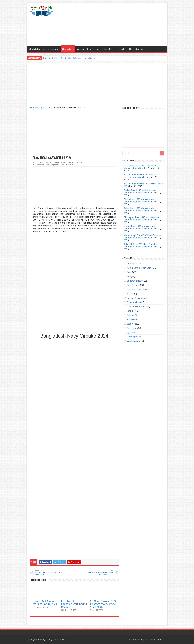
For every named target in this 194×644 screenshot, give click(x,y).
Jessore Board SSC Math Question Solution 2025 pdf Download (140, 227)
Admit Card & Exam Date (139, 268)
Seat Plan (121, 49)
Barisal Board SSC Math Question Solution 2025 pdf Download (140, 191)
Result (80, 49)
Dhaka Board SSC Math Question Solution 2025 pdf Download (139, 200)
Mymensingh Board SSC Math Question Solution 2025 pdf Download (143, 236)
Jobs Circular (68, 49)
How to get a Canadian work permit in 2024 (74, 604)
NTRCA (130, 294)
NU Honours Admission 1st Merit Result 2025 (143, 185)
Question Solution (105, 49)
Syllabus (131, 332)
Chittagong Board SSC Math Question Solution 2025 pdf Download (142, 218)
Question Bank (134, 302)
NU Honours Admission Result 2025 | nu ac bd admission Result (142, 176)
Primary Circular (135, 298)
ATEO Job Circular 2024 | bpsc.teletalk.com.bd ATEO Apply (103, 604)
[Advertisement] (116, 25)
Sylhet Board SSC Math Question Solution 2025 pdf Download (139, 209)
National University (136, 289)
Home (34, 108)
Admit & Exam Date (51, 49)
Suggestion (132, 328)
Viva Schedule (134, 341)
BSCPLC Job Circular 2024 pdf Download (49, 573)
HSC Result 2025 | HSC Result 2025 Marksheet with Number (70, 58)
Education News (136, 49)
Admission (35, 49)
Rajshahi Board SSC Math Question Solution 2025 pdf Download (141, 245)
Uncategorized (134, 337)
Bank (129, 272)
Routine (91, 49)
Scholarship (133, 320)
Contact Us (162, 640)
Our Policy (150, 640)
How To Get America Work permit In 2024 (45, 602)
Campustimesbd (41, 163)
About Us (138, 640)
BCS (129, 277)
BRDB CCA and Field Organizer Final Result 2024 (100, 573)
